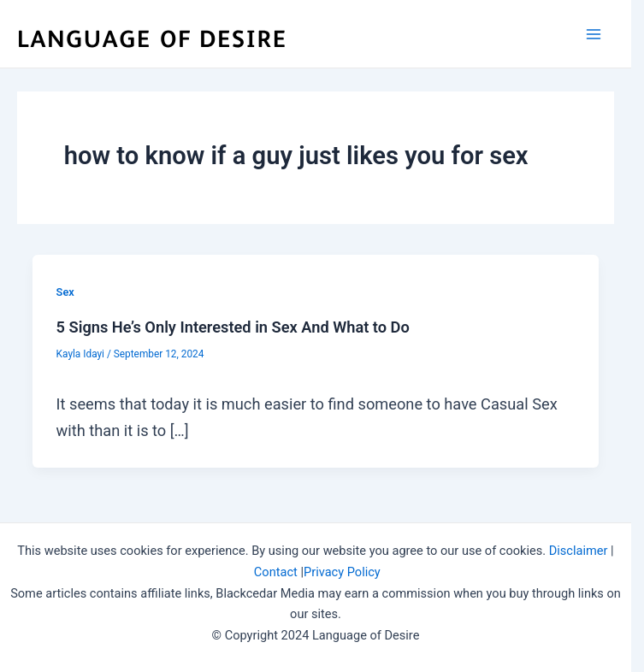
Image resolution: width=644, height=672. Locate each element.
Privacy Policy (342, 572)
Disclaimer (579, 551)
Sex (65, 292)
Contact (276, 572)
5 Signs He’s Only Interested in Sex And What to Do (233, 327)
